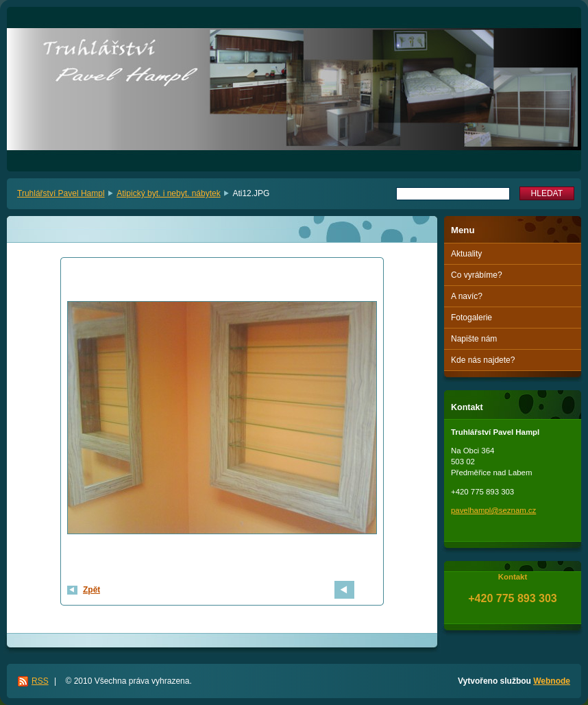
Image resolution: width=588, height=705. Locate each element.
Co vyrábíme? (477, 275)
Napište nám (474, 339)
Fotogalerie (471, 318)
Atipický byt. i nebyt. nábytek (168, 193)
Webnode (552, 681)
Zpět (91, 590)
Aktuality (466, 254)
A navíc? (467, 296)
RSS (40, 681)
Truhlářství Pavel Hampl (61, 193)
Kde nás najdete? (483, 360)
